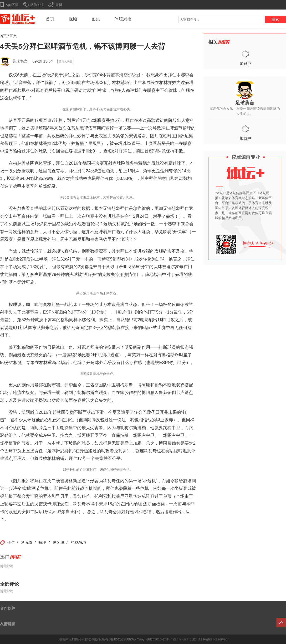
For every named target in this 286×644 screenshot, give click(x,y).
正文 (13, 36)
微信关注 (37, 5)
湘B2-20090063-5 (123, 639)
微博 (59, 5)
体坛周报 (123, 19)
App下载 (12, 5)
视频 (73, 19)
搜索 (275, 20)
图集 (96, 19)
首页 (50, 19)
